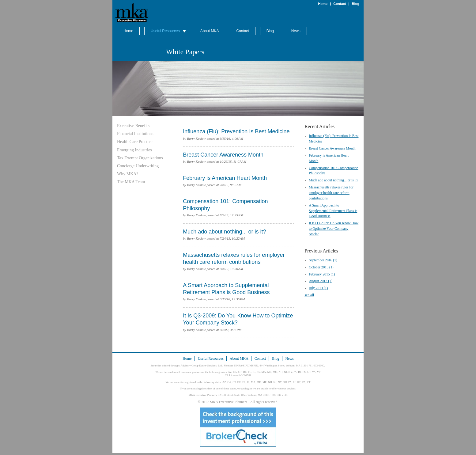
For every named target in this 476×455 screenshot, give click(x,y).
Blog (356, 4)
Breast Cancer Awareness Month (332, 148)
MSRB (253, 366)
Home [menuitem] (128, 31)
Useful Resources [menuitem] (165, 31)
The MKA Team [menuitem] (131, 182)
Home (323, 4)
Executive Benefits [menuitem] (133, 126)
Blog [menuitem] (270, 31)
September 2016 (323, 260)
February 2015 (322, 274)
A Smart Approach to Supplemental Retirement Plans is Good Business (333, 211)
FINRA (238, 366)
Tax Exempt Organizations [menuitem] (140, 158)
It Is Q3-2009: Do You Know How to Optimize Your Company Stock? (334, 229)
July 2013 (318, 288)
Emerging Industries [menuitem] (134, 150)
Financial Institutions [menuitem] (135, 134)
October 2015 (321, 267)
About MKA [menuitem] (210, 31)
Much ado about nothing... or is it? (333, 180)
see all (309, 295)
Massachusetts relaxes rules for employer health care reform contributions (331, 193)
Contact (340, 4)
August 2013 (321, 281)
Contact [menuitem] (242, 31)
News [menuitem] (296, 31)
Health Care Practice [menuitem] (135, 142)
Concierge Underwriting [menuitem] (138, 166)
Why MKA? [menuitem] (128, 174)
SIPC (246, 366)
